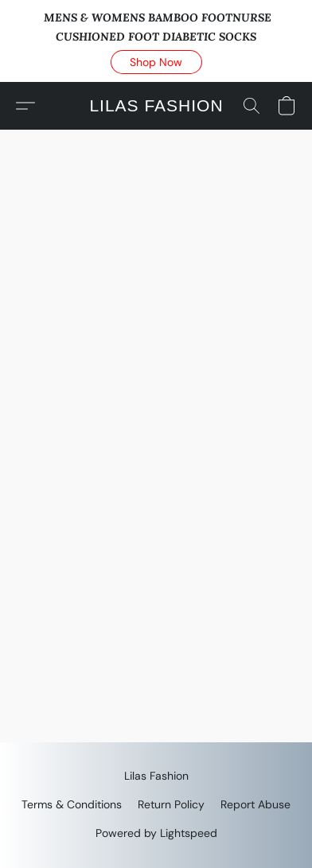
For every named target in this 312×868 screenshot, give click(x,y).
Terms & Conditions (72, 804)
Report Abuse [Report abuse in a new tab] (255, 804)
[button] (156, 62)
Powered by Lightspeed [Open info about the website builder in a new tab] (156, 833)
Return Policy (171, 804)
